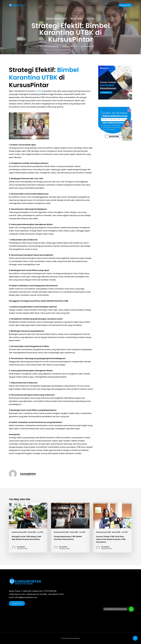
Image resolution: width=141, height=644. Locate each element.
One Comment (88, 46)
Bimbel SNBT (76, 19)
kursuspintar (53, 46)
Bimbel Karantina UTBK (44, 74)
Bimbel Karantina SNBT (57, 19)
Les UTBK (90, 19)
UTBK (38, 91)
